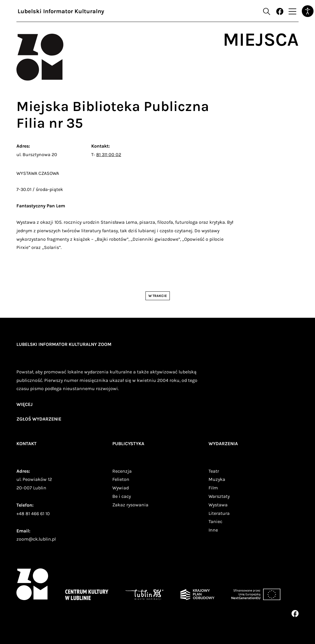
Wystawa (218, 505)
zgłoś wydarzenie (39, 419)
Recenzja (122, 471)
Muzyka (217, 479)
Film (213, 488)
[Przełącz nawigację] (292, 11)
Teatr (214, 471)
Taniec (215, 521)
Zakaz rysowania (130, 505)
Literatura (219, 513)
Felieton (121, 479)
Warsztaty (219, 496)
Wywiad (121, 488)
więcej (24, 404)
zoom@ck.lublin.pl (36, 539)
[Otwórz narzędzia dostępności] (308, 11)
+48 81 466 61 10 (33, 514)
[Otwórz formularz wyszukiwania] (267, 11)
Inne (213, 530)
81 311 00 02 (109, 154)
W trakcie (158, 296)
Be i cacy (122, 496)
